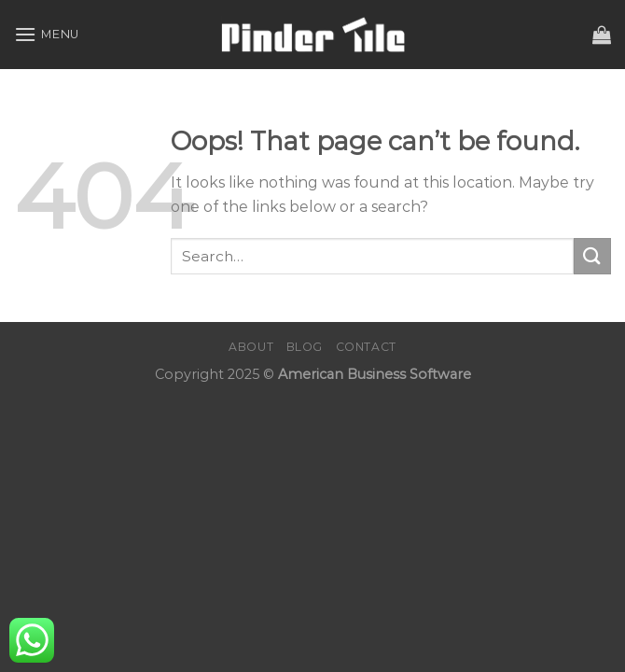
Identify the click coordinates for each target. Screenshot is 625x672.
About (251, 347)
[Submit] (592, 256)
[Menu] (47, 34)
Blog (305, 347)
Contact (366, 347)
